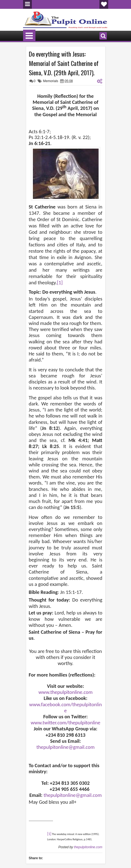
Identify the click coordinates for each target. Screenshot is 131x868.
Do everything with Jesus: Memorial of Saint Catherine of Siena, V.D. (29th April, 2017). (64, 63)
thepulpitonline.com (88, 847)
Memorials (51, 81)
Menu (27, 4)
